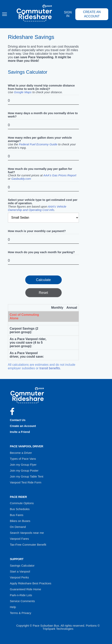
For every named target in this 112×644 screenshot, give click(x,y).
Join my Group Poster (24, 471)
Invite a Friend (20, 432)
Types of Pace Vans (23, 459)
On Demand (18, 527)
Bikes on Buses (20, 521)
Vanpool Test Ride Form (26, 482)
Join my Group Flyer (23, 465)
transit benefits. (50, 368)
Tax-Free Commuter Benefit (28, 545)
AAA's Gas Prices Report (60, 175)
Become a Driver (21, 453)
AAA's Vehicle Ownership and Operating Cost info (37, 208)
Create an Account (92, 14)
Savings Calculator (22, 565)
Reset (43, 293)
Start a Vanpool (20, 571)
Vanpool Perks (19, 577)
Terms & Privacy (21, 613)
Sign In (68, 14)
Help (13, 607)
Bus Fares (17, 515)
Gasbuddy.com (21, 179)
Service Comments (22, 601)
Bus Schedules (20, 509)
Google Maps (23, 92)
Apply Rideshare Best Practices (31, 583)
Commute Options (22, 503)
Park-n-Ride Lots (21, 595)
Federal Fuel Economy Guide (38, 144)
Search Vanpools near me (27, 533)
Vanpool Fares (19, 539)
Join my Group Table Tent (27, 476)
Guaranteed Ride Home (25, 589)
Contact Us (18, 420)
